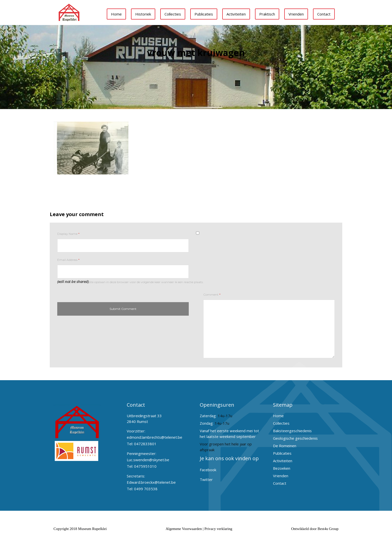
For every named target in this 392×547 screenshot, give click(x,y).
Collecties (173, 14)
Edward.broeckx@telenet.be (151, 482)
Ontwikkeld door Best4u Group (315, 529)
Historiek (143, 14)
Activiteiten (236, 14)
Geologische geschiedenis (295, 438)
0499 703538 (146, 489)
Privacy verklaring (218, 529)
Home (116, 14)
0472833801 (145, 444)
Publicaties (204, 14)
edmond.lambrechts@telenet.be (154, 437)
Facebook (208, 470)
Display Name (68, 234)
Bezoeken (282, 468)
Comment (212, 295)
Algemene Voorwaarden (184, 529)
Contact (324, 14)
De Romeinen (285, 446)
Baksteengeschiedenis (292, 431)
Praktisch (267, 14)
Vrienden (296, 14)
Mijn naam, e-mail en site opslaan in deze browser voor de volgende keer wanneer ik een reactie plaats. (130, 282)
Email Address (68, 260)
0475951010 (145, 466)
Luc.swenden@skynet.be (148, 460)
